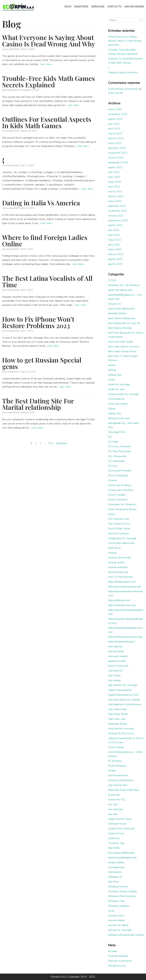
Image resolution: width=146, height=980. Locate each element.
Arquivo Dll (115, 304)
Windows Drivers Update (123, 891)
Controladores (116, 399)
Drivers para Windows (121, 490)
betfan (112, 365)
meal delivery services (121, 728)
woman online (116, 916)
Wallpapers (115, 872)
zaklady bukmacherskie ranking (126, 935)
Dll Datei (113, 442)
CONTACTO (114, 7)
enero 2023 (115, 143)
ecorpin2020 (13, 49)
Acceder (113, 951)
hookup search (116, 562)
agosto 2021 (115, 225)
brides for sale (116, 389)
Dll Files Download (119, 451)
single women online (120, 819)
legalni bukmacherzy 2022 (123, 695)
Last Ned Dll (115, 671)
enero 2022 (115, 201)
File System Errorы (119, 524)
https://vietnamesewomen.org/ (125, 637)
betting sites (115, 375)
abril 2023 (114, 129)
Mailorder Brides (118, 724)
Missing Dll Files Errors (121, 733)
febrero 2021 (116, 254)
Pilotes (112, 771)
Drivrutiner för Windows (122, 504)
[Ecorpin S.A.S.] (19, 7)
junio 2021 (114, 235)
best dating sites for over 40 (124, 323)
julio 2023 (114, 124)
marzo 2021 (115, 249)
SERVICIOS (98, 7)
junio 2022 (114, 177)
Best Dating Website (120, 328)
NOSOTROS (81, 7)
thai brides (114, 848)
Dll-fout (113, 466)
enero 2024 (115, 109)
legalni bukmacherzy (120, 690)
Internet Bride (116, 651)
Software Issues (117, 824)
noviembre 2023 (118, 114)
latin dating (114, 680)
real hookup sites (118, 785)
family (112, 514)
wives (111, 911)
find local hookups (119, 533)
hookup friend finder (120, 558)
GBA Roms (114, 548)
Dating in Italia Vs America (41, 203)
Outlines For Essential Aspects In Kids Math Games (47, 122)
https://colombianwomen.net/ (125, 587)
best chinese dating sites (122, 318)
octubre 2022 (116, 158)
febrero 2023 (116, 138)
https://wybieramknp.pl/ (122, 642)
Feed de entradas (118, 956)
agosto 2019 (115, 264)
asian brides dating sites (121, 309)
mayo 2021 (115, 240)
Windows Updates (119, 906)
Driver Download (118, 475)
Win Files (113, 882)
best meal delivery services (124, 347)
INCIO (68, 7)
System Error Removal (121, 829)
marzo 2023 (115, 133)
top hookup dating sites (121, 853)
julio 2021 (114, 230)
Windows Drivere (118, 887)
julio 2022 (114, 172)
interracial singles (118, 656)
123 (51, 443)
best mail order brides (121, 342)
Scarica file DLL (117, 800)
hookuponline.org (118, 572)
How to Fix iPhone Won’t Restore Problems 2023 (38, 322)
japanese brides (117, 661)
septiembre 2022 (118, 162)
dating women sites (119, 418)
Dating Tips (115, 413)
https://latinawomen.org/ (122, 605)
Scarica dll (114, 795)
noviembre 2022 (118, 153)
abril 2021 (114, 245)
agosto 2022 (115, 167)
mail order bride (117, 709)
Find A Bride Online (119, 529)
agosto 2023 (115, 119)
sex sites (113, 814)
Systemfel (114, 838)
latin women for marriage (123, 685)
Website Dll (115, 877)
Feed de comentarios (120, 961)
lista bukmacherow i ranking (124, 700)
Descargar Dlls (117, 432)
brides (112, 380)
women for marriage (120, 930)
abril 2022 (114, 187)
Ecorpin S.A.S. (59, 977)
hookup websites (118, 567)
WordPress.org (117, 966)
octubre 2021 (116, 216)
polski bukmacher (118, 775)
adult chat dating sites (120, 290)
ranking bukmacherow (121, 780)
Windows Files (116, 901)
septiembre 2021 (118, 220)
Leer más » (46, 64)
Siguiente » (62, 443)
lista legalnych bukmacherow (125, 704)
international (115, 646)
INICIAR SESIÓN (134, 7)
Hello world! (115, 93)
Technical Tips (116, 843)
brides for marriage (119, 384)
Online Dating (116, 747)
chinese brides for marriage (124, 394)
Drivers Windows (118, 500)
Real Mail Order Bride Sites (124, 790)
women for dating (118, 925)
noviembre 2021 (118, 211)
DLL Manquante (117, 456)
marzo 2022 (115, 191)
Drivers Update (117, 495)
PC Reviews (115, 761)
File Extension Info (119, 519)
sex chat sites (116, 809)
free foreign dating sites (121, 543)
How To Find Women (120, 577)
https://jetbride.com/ (119, 600)
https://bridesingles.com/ (122, 582)
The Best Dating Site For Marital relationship (38, 404)
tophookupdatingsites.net (122, 858)
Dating (112, 409)
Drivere (112, 480)
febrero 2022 (116, 196)
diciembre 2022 (117, 148)
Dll (110, 437)
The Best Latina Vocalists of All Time (47, 281)
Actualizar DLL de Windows (124, 285)
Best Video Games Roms (122, 351)
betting (112, 370)
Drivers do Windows (120, 485)
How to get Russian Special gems (42, 363)
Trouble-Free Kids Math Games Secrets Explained (48, 81)
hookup (112, 553)
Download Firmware (120, 471)
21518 (112, 280)
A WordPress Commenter (123, 89)
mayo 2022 (115, 182)
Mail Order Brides (118, 714)
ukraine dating (116, 862)
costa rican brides (118, 404)
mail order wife (117, 719)
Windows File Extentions (122, 896)
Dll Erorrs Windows (120, 446)
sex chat (113, 804)
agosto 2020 (115, 259)
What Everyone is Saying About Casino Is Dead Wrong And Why (49, 41)
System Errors (116, 833)
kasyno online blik (118, 666)
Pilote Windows (117, 766)
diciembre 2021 (117, 206)
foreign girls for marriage (122, 538)
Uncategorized (116, 867)
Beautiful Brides (117, 313)
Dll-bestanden (116, 461)
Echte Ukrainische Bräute (122, 509)
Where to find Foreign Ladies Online (45, 240)
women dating (116, 920)
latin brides (114, 675)
